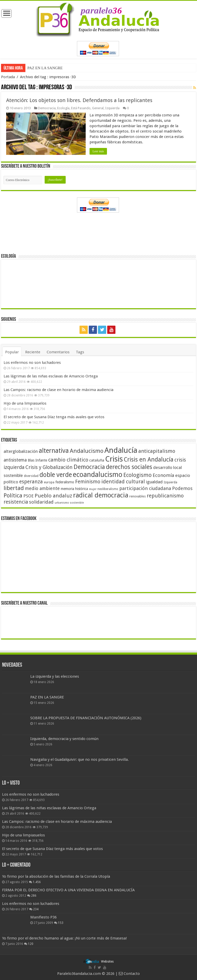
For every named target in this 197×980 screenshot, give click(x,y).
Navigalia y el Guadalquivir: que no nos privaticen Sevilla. (80, 759)
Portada (8, 77)
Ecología (63, 108)
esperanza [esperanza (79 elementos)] (31, 482)
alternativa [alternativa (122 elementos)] (54, 451)
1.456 (37, 882)
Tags (80, 352)
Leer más (98, 151)
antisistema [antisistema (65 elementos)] (15, 460)
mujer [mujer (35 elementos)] (93, 489)
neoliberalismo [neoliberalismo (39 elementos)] (108, 489)
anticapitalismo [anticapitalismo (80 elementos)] (157, 451)
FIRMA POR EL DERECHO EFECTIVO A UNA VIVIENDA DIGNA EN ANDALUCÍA (68, 890)
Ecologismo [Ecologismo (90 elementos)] (137, 475)
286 (34, 896)
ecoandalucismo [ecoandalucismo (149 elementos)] (98, 474)
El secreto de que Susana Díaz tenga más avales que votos (54, 417)
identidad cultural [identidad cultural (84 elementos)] (123, 482)
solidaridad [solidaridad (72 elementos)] (41, 502)
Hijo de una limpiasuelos (25, 403)
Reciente (33, 352)
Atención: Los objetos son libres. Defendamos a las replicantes (79, 100)
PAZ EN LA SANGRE (45, 68)
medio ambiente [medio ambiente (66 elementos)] (42, 488)
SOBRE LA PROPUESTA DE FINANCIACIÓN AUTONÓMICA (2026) (86, 718)
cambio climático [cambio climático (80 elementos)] (68, 460)
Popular (12, 352)
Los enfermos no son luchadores (32, 363)
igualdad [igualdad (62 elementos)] (154, 482)
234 (36, 909)
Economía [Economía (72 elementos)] (163, 475)
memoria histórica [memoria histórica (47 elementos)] (74, 489)
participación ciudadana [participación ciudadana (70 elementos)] (145, 488)
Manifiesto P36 (43, 917)
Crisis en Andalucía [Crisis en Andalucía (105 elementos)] (149, 460)
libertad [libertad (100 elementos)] (14, 488)
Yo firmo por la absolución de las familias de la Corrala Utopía (56, 876)
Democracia (47, 108)
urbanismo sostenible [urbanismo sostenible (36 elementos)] (69, 503)
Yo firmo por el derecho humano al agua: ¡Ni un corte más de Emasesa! (64, 938)
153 (61, 923)
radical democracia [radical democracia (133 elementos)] (101, 495)
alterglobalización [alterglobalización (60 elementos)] (21, 451)
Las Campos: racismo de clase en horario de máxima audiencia (58, 390)
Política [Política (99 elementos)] (13, 495)
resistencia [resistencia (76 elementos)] (16, 502)
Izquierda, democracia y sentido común (64, 739)
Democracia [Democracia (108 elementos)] (89, 467)
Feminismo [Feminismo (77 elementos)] (88, 482)
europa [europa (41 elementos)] (49, 482)
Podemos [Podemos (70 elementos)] (182, 488)
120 (31, 944)
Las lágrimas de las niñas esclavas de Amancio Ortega (51, 376)
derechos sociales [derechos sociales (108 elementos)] (129, 467)
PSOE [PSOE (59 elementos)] (28, 496)
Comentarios (58, 352)
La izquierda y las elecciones (55, 676)
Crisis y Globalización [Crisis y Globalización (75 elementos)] (49, 467)
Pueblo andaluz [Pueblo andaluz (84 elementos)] (53, 496)
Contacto (129, 974)
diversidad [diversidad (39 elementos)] (31, 476)
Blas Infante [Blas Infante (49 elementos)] (37, 460)
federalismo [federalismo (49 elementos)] (65, 482)
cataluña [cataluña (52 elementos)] (97, 460)
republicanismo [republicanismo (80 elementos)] (165, 496)
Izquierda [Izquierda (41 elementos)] (170, 482)
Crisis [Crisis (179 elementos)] (114, 459)
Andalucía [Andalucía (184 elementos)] (121, 450)
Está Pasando (81, 108)
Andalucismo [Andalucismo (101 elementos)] (87, 451)
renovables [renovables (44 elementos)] (137, 496)
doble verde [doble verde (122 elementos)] (56, 475)
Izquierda (112, 108)
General (98, 108)
